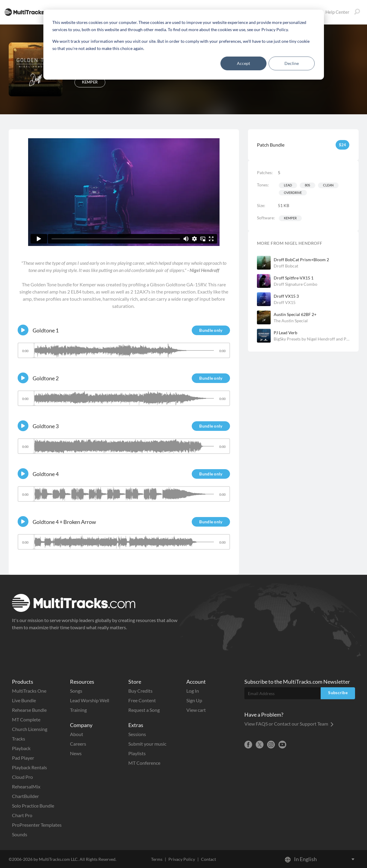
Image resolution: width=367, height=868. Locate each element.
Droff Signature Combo (296, 284)
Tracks (19, 739)
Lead (288, 185)
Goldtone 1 (46, 330)
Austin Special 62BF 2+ (295, 314)
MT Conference (144, 763)
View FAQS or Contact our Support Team (289, 724)
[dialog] (184, 45)
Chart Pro (22, 815)
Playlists (137, 753)
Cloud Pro (22, 777)
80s (307, 185)
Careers (78, 744)
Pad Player (23, 758)
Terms (157, 859)
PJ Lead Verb (285, 333)
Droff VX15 (285, 302)
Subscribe (338, 693)
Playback (21, 748)
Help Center (333, 12)
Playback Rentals (29, 767)
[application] (124, 353)
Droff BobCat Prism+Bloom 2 (301, 260)
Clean (328, 185)
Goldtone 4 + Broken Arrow (64, 522)
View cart (196, 710)
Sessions (137, 734)
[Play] (23, 330)
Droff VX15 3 (286, 296)
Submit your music (147, 744)
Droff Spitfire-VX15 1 (294, 278)
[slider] (124, 350)
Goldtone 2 (46, 378)
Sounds (20, 834)
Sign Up (194, 700)
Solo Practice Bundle (33, 806)
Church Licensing (30, 729)
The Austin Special (291, 321)
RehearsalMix (26, 786)
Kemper (290, 218)
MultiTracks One (29, 691)
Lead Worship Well (90, 700)
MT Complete (26, 719)
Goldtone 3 (46, 426)
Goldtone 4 (46, 474)
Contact (208, 859)
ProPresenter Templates (37, 825)
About (77, 734)
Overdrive (293, 193)
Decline (292, 63)
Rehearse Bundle (29, 710)
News (76, 753)
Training (78, 710)
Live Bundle (24, 700)
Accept (243, 63)
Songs (76, 691)
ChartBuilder (25, 796)
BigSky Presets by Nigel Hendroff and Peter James (312, 339)
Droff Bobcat (286, 266)
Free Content (142, 700)
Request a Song (144, 710)
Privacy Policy (182, 859)
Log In (193, 691)
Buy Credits (140, 691)
